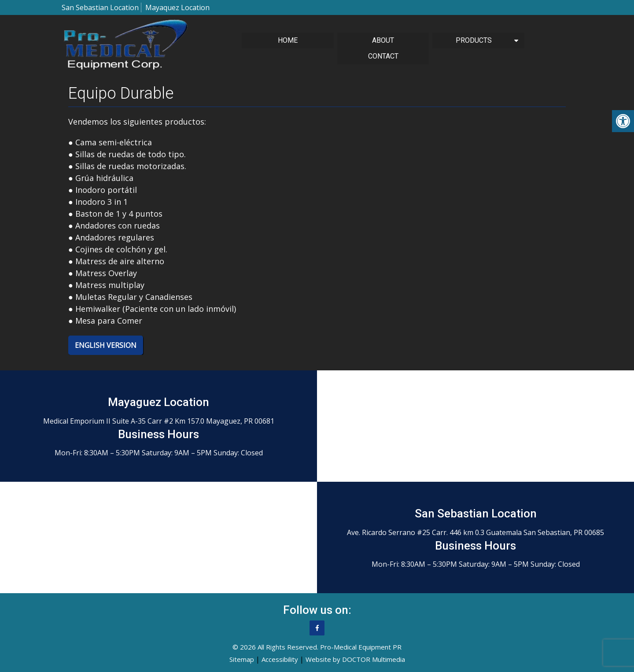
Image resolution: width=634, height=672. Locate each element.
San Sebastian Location (100, 7)
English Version (106, 345)
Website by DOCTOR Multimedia (355, 659)
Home (288, 40)
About (383, 40)
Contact (383, 56)
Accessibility (280, 659)
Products (474, 40)
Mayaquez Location (177, 7)
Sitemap (242, 659)
